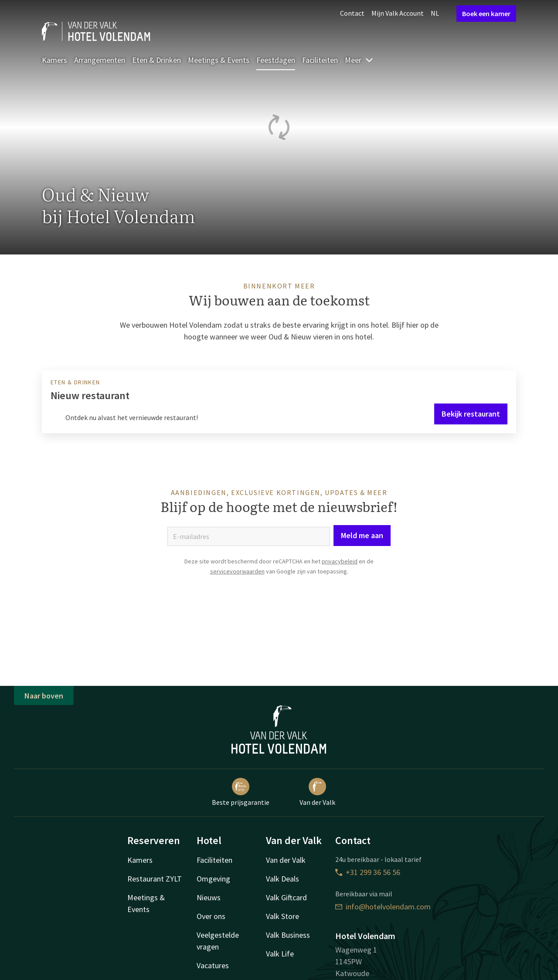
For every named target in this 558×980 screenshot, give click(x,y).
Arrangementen (100, 60)
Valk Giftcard (286, 897)
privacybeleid (340, 561)
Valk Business (288, 935)
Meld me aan (362, 535)
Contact (352, 13)
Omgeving (213, 879)
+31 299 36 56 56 (368, 872)
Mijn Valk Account (398, 13)
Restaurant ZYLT (155, 879)
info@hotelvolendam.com (383, 907)
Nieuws (209, 897)
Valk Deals (282, 879)
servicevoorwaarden (237, 571)
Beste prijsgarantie (241, 792)
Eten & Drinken (157, 60)
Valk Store (282, 916)
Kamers (54, 60)
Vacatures (213, 965)
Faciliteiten (320, 60)
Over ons (211, 916)
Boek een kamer (486, 14)
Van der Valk (317, 792)
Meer (359, 60)
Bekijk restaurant (471, 414)
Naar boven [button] (44, 696)
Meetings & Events (219, 60)
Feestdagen (276, 60)
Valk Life (280, 954)
